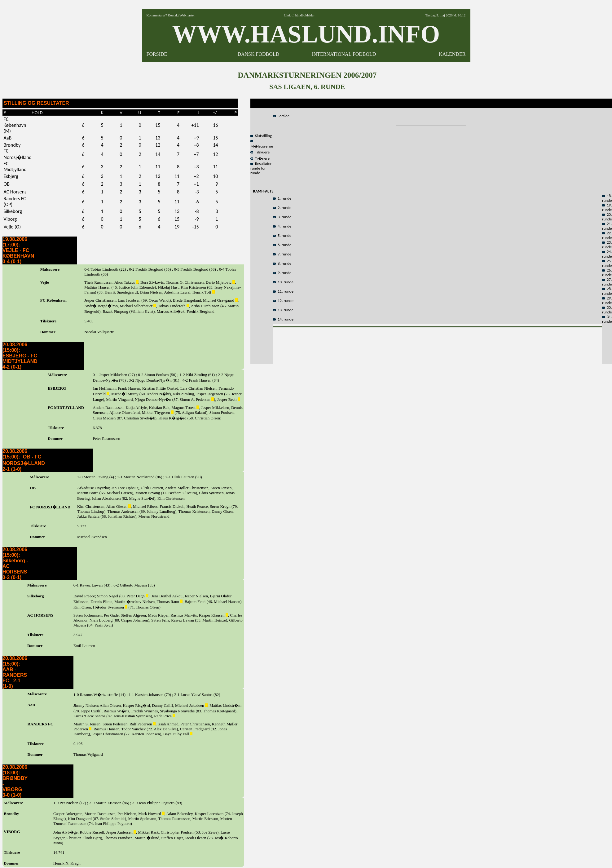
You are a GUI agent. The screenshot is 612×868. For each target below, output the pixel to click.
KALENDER (452, 54)
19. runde (607, 207)
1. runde (282, 198)
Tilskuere (260, 152)
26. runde (607, 272)
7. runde (282, 254)
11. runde (283, 291)
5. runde (282, 235)
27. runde (607, 282)
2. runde (282, 208)
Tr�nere (260, 158)
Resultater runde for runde (261, 168)
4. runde (282, 226)
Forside (281, 116)
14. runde (283, 319)
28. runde (607, 291)
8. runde (282, 263)
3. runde (282, 217)
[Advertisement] (438, 344)
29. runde (607, 300)
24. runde (607, 254)
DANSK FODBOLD (258, 54)
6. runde (282, 245)
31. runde (607, 319)
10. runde (283, 282)
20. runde (607, 217)
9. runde (282, 273)
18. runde (607, 198)
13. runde (283, 310)
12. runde (283, 301)
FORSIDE (157, 54)
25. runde (607, 263)
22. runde (607, 235)
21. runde (607, 226)
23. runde (607, 245)
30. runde (607, 310)
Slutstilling (261, 136)
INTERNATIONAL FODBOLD (344, 54)
